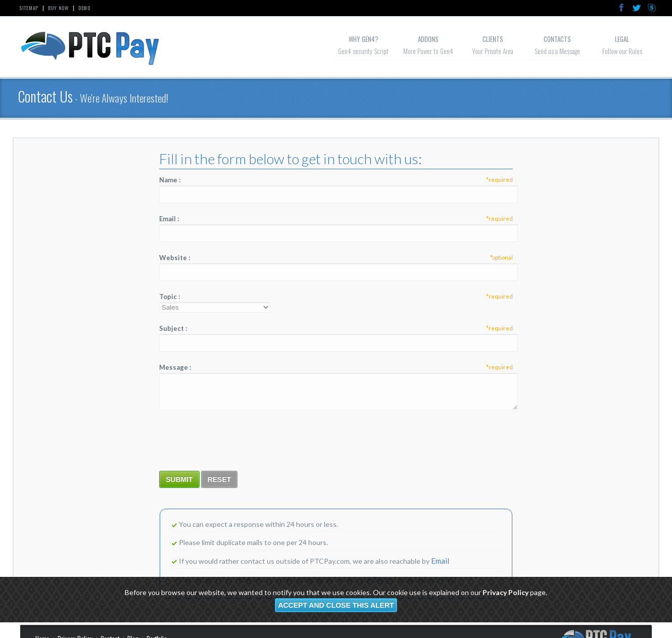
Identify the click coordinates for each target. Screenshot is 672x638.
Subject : (336, 328)
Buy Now (58, 8)
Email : (336, 219)
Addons (428, 39)
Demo (84, 8)
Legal (622, 39)
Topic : (336, 297)
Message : (336, 367)
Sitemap (29, 8)
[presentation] (236, 440)
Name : (336, 180)
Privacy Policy (506, 592)
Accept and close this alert (336, 605)
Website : (336, 258)
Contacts (557, 39)
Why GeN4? (364, 39)
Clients (493, 39)
